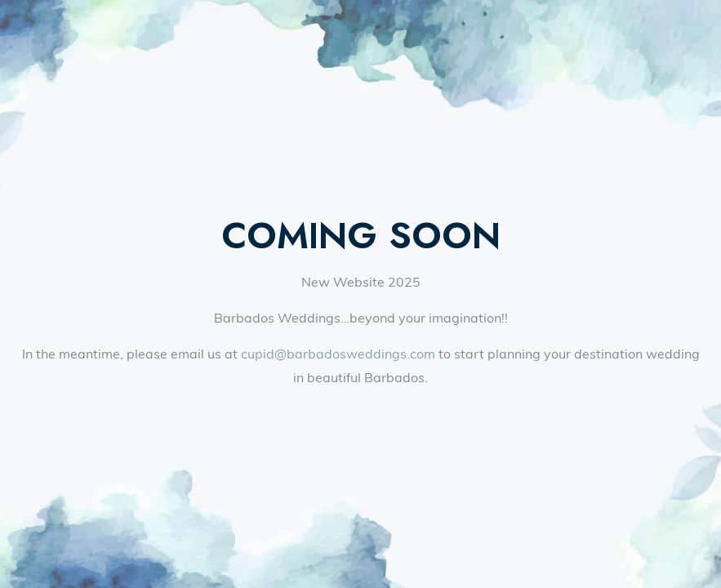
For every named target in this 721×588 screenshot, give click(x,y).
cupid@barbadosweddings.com (338, 354)
